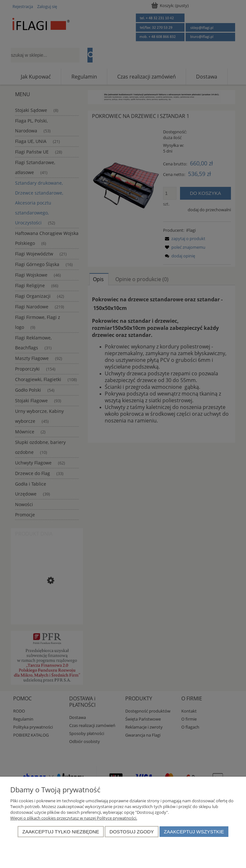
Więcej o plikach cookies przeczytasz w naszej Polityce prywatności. (74, 818)
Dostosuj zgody (132, 832)
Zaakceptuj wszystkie (194, 832)
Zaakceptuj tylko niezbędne (61, 832)
